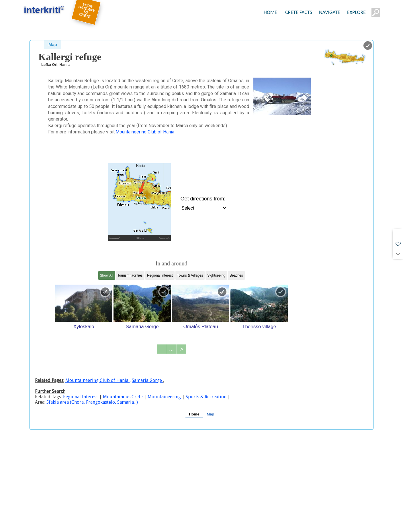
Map (53, 45)
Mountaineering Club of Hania (145, 132)
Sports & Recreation (206, 397)
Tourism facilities (130, 275)
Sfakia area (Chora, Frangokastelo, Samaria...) (92, 402)
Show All (107, 275)
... (172, 349)
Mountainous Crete (123, 397)
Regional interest (160, 275)
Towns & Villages (190, 275)
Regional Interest (81, 397)
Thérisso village (259, 326)
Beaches (236, 275)
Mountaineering (164, 397)
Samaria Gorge (142, 326)
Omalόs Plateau (201, 326)
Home (194, 414)
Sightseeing (216, 275)
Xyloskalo (84, 326)
